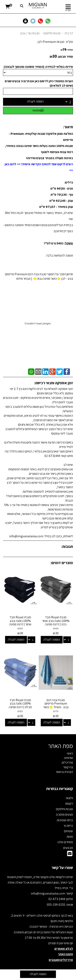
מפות (70, 837)
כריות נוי (68, 826)
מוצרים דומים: (62, 563)
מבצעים (68, 848)
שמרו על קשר (62, 868)
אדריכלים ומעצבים (61, 960)
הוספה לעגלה (35, 101)
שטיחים (69, 831)
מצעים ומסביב (64, 814)
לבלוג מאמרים (64, 949)
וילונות (69, 798)
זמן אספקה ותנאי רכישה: (54, 383)
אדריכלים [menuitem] (67, 763)
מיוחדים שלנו (65, 842)
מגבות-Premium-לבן (51, 42)
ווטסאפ (38, 110)
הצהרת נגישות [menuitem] (65, 772)
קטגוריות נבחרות (60, 789)
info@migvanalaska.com (48, 893)
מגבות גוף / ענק (30, 33)
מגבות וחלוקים (52, 33)
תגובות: (67, 546)
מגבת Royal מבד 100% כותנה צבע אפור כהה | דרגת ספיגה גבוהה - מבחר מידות (56, 623)
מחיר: (67, 50)
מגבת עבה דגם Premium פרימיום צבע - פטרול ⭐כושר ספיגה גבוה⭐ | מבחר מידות (56, 707)
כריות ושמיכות (65, 820)
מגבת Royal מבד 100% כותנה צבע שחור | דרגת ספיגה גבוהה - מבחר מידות (20, 623)
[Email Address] (70, 855)
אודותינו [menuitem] (69, 758)
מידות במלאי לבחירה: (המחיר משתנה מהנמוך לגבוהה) (38, 67)
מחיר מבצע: (65, 57)
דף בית (69, 33)
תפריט (68, 10)
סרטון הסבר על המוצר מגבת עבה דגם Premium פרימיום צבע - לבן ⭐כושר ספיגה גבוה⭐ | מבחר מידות (39, 276)
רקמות (69, 804)
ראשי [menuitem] (70, 753)
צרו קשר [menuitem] (68, 767)
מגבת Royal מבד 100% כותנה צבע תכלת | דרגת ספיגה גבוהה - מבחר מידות (20, 705)
